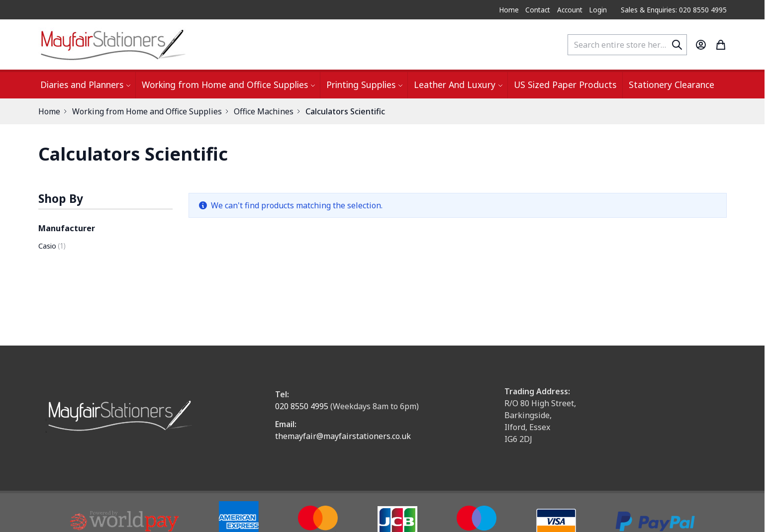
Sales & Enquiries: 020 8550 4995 (674, 10)
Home (509, 10)
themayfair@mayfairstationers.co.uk (343, 436)
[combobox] (627, 45)
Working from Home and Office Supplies (147, 111)
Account (570, 10)
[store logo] (113, 44)
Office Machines (264, 111)
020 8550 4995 (302, 406)
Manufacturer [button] (67, 228)
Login (598, 10)
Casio (52, 246)
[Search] (677, 45)
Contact (538, 10)
